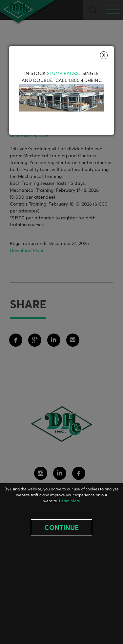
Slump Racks (63, 74)
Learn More (70, 501)
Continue (61, 528)
